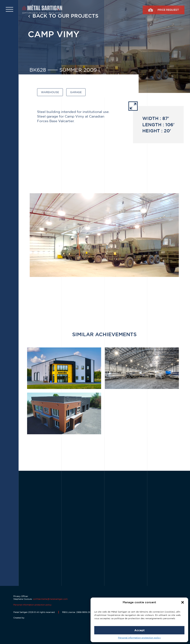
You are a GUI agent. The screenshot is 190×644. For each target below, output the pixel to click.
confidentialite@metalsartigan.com (50, 599)
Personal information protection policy (139, 638)
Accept (139, 630)
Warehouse (50, 92)
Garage (76, 92)
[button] (183, 602)
